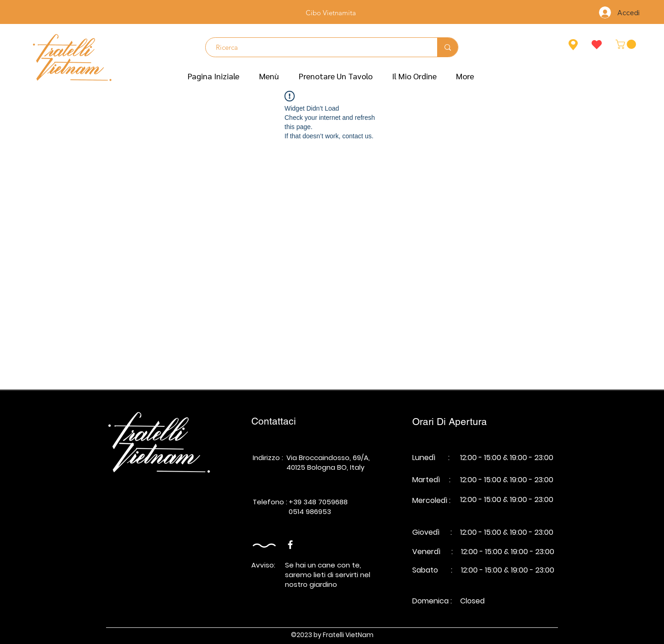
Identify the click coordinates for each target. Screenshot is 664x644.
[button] (269, 76)
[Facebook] (290, 545)
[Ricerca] (317, 47)
